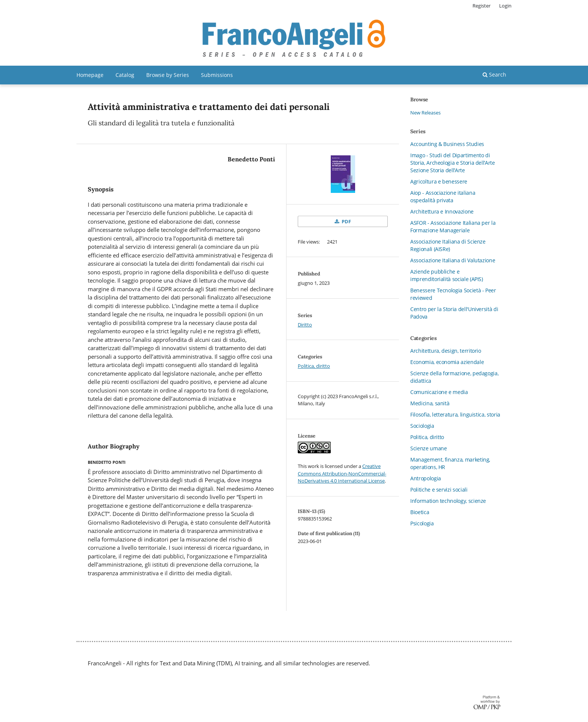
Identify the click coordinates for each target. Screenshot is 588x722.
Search (494, 74)
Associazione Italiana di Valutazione (453, 260)
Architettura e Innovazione (442, 211)
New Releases (425, 113)
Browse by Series (168, 75)
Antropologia (426, 478)
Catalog (125, 75)
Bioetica (420, 512)
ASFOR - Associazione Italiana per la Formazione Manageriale (453, 226)
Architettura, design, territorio (446, 351)
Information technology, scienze (448, 501)
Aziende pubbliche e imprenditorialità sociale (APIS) (447, 275)
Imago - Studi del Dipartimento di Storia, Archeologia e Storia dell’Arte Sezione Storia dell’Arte (453, 163)
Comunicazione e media (439, 392)
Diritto (305, 325)
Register (481, 6)
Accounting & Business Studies (447, 144)
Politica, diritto (314, 366)
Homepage (90, 75)
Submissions (217, 75)
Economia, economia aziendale (447, 362)
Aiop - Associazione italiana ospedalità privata (443, 196)
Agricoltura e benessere (439, 181)
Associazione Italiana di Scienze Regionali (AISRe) (448, 245)
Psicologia (422, 523)
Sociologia (422, 426)
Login (505, 6)
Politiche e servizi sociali (439, 490)
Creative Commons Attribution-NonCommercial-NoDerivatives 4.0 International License (342, 473)
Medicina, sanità (430, 403)
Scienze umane (428, 448)
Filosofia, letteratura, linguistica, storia (455, 414)
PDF (346, 221)
